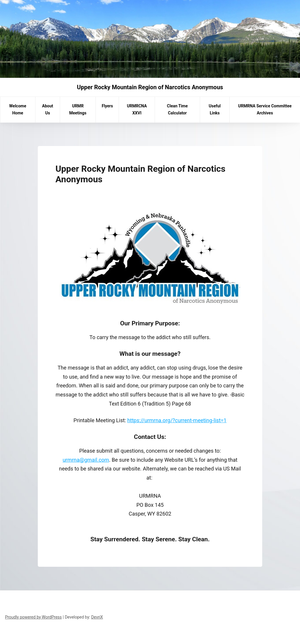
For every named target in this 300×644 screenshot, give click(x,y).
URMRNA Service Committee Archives (265, 109)
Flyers (107, 106)
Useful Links (215, 109)
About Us (48, 109)
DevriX (97, 617)
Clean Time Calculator (177, 109)
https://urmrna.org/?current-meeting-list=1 (177, 420)
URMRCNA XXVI (137, 109)
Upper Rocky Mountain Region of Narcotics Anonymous (150, 87)
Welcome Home (18, 109)
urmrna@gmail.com (86, 460)
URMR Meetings (78, 109)
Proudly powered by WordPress (33, 617)
